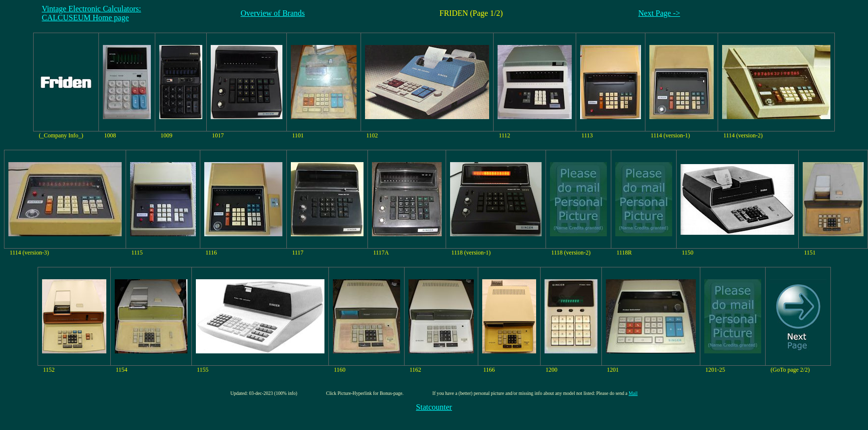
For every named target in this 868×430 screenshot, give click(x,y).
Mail (633, 393)
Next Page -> (660, 13)
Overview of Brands (273, 13)
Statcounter (434, 407)
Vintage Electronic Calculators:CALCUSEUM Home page (92, 13)
